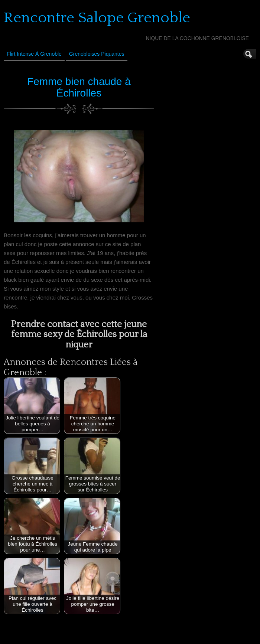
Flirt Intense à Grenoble (34, 54)
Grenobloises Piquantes (97, 54)
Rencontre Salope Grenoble (97, 18)
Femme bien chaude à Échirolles (79, 87)
